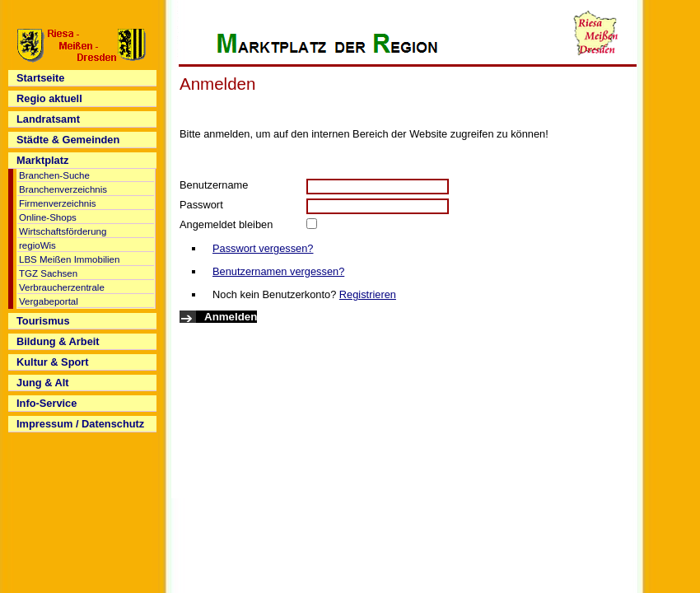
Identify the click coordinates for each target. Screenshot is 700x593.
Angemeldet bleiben (226, 224)
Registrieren (368, 294)
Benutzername (214, 185)
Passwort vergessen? (263, 248)
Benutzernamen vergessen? (278, 271)
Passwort (201, 205)
